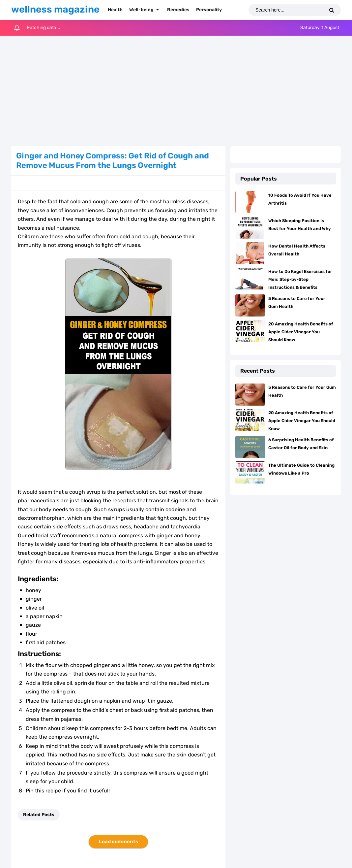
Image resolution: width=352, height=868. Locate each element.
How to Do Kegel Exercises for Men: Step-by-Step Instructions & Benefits (300, 279)
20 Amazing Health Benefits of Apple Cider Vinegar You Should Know (301, 332)
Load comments (118, 842)
